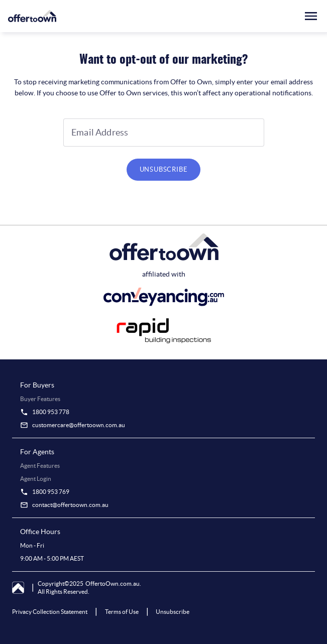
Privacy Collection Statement (50, 612)
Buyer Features (40, 399)
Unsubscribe (173, 612)
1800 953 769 (51, 492)
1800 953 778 (51, 412)
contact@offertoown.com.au (70, 505)
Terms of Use (122, 612)
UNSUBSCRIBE (164, 169)
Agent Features (40, 466)
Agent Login (36, 479)
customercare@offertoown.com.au (79, 425)
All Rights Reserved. (64, 592)
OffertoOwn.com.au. (113, 584)
